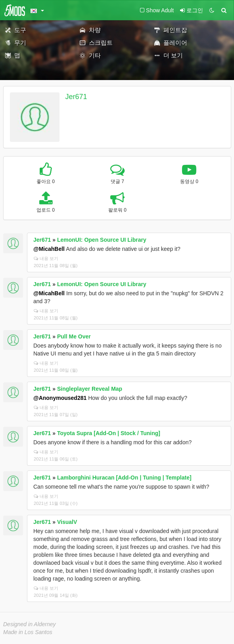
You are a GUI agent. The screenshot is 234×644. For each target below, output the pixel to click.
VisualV (67, 522)
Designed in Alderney (30, 624)
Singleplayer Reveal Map (90, 389)
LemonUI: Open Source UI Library (102, 240)
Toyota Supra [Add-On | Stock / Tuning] (109, 433)
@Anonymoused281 (60, 398)
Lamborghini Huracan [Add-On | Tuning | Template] (124, 478)
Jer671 (76, 97)
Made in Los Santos (28, 632)
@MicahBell (49, 249)
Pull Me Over (74, 336)
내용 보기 (46, 258)
